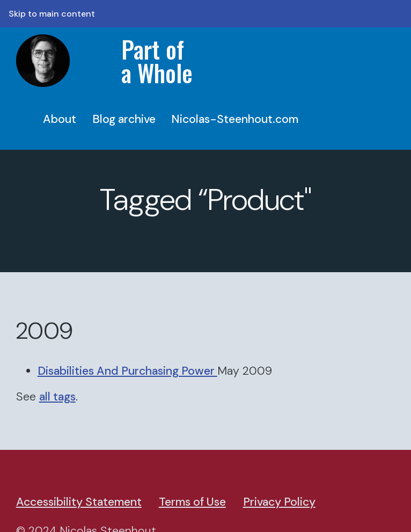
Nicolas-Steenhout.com (235, 119)
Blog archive (124, 119)
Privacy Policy (279, 502)
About (60, 119)
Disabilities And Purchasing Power (127, 371)
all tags (57, 397)
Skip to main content (52, 14)
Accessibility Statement (79, 502)
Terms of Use (192, 502)
